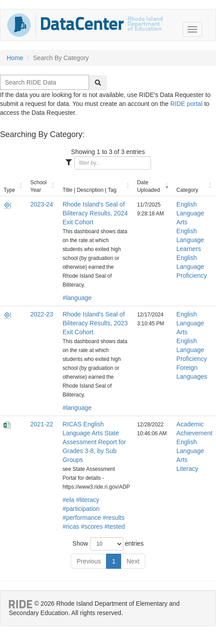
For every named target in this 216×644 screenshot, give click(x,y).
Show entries (108, 544)
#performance (82, 518)
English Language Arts (190, 213)
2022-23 (42, 314)
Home (15, 58)
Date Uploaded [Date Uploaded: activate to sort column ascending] (149, 186)
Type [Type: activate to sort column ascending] (9, 190)
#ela (68, 500)
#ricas (71, 527)
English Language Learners (190, 240)
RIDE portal (186, 104)
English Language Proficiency (192, 267)
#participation (81, 509)
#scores (92, 527)
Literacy (187, 469)
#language (77, 298)
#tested (115, 527)
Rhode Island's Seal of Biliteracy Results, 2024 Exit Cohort (95, 213)
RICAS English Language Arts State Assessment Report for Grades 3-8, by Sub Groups (94, 442)
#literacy (88, 500)
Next (133, 561)
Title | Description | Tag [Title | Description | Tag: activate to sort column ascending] (89, 190)
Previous (89, 561)
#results (114, 518)
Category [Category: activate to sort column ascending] (187, 190)
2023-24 (42, 204)
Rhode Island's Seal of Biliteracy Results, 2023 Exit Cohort (95, 323)
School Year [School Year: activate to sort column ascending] (39, 186)
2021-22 (42, 424)
